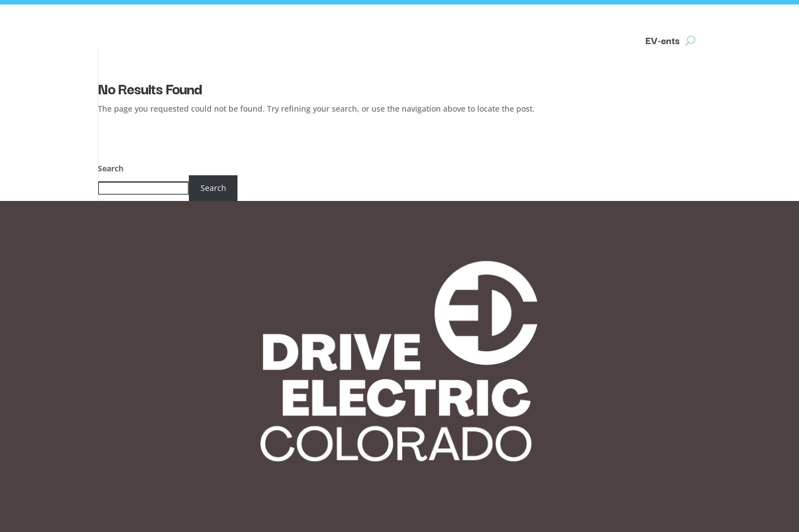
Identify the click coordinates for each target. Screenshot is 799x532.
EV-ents (662, 41)
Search (111, 168)
